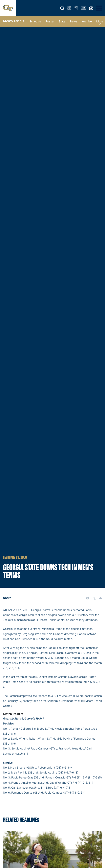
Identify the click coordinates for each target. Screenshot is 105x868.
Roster (50, 21)
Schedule (35, 21)
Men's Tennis (14, 21)
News (74, 21)
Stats (62, 21)
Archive (87, 21)
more (100, 21)
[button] (62, 8)
